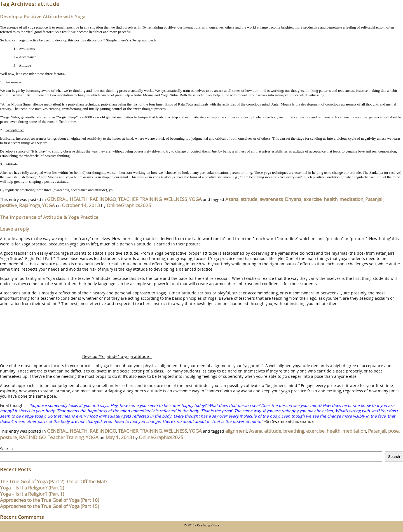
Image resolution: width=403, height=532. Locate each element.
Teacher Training (66, 437)
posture (9, 437)
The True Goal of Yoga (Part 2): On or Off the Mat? (54, 481)
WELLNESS (175, 199)
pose (393, 431)
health (331, 199)
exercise (313, 199)
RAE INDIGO (103, 199)
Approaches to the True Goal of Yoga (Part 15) (50, 506)
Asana (232, 199)
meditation (351, 199)
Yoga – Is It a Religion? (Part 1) (32, 494)
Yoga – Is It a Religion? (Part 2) (32, 488)
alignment (236, 431)
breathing (294, 431)
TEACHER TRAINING (140, 199)
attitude (249, 199)
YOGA (195, 199)
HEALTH (79, 199)
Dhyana (293, 199)
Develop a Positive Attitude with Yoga (43, 16)
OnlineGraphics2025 (129, 205)
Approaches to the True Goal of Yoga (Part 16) (50, 500)
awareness (271, 199)
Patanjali (374, 199)
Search (6, 449)
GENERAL (57, 199)
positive (9, 205)
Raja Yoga (30, 205)
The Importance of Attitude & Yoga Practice (49, 217)
